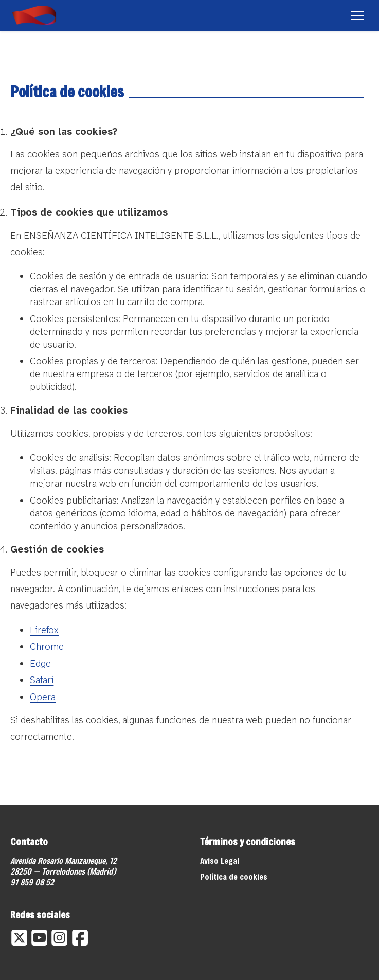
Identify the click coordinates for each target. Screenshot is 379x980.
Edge (40, 663)
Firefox (44, 630)
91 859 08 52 (32, 882)
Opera (43, 697)
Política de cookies (234, 876)
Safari (42, 680)
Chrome (47, 646)
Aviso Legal (220, 860)
